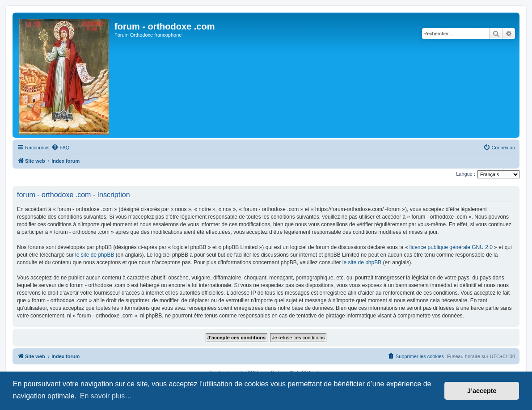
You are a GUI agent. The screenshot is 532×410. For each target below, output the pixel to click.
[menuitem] (60, 148)
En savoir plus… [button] (106, 396)
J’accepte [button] (482, 391)
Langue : (466, 174)
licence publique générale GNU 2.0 (451, 247)
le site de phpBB (95, 255)
